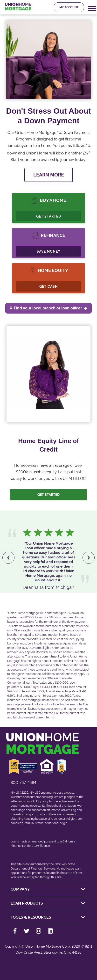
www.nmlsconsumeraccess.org (32, 797)
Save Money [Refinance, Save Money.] (48, 251)
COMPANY (49, 889)
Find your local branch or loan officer (51, 308)
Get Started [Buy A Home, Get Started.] (49, 216)
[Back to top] (48, 967)
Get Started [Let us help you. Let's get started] (48, 495)
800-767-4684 (23, 783)
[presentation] (8, 558)
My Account (69, 7)
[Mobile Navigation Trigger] (92, 8)
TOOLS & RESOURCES (49, 917)
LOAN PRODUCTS (49, 903)
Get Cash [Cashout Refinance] (48, 286)
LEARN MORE (49, 175)
